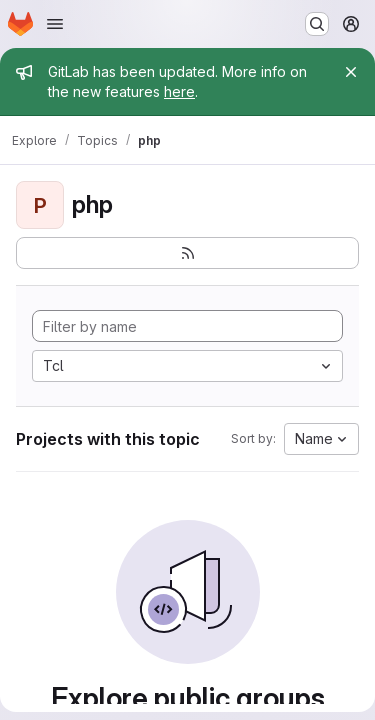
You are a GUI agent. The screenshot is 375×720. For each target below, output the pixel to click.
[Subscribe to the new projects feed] (187, 253)
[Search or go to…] (317, 24)
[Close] (351, 72)
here (179, 91)
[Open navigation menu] (55, 24)
